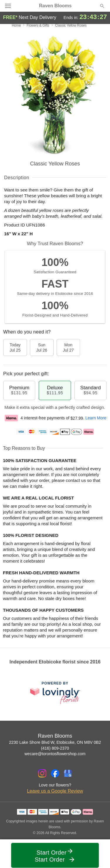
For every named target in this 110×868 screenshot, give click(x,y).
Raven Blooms (55, 6)
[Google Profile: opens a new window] (68, 773)
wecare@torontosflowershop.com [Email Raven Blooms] (55, 754)
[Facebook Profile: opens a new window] (55, 773)
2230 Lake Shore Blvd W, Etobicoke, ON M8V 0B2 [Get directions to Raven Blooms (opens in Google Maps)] (55, 742)
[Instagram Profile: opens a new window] (42, 773)
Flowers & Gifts (38, 25)
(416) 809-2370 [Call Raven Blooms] (55, 748)
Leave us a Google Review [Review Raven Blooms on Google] (55, 791)
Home (16, 25)
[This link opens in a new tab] (55, 693)
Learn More (96, 418)
